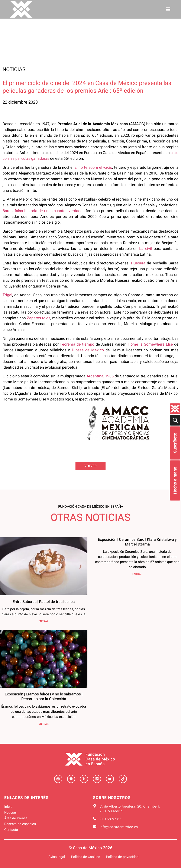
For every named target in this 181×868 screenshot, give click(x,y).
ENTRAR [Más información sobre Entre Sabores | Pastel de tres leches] (44, 621)
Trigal (7, 295)
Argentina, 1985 (100, 376)
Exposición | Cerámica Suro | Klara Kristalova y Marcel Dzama (137, 542)
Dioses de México (88, 350)
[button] (168, 9)
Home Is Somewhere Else (150, 344)
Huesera (138, 263)
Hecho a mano (175, 481)
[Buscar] (175, 420)
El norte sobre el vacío (93, 168)
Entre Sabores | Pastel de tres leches (44, 602)
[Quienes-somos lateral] (175, 409)
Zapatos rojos (39, 318)
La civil (146, 249)
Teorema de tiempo (77, 344)
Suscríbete (175, 443)
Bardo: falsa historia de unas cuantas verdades (43, 211)
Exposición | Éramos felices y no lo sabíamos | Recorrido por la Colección (44, 697)
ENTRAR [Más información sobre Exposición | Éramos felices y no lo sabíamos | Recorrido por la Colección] (44, 724)
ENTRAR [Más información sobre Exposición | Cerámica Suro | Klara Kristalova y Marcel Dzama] (137, 574)
